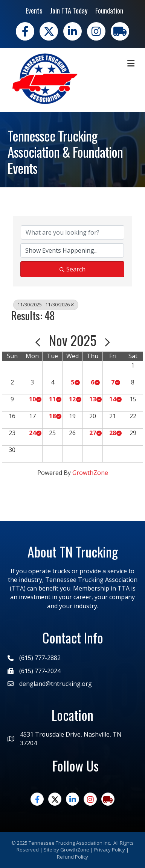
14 (113, 399)
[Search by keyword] (72, 232)
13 (93, 399)
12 (72, 399)
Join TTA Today (69, 11)
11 (52, 399)
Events (34, 11)
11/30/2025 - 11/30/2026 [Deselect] (46, 305)
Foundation (109, 11)
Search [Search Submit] (72, 269)
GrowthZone (90, 473)
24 (32, 433)
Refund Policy (72, 857)
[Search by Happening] (72, 250)
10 (32, 399)
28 (113, 433)
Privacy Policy (110, 850)
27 (93, 433)
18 (52, 416)
